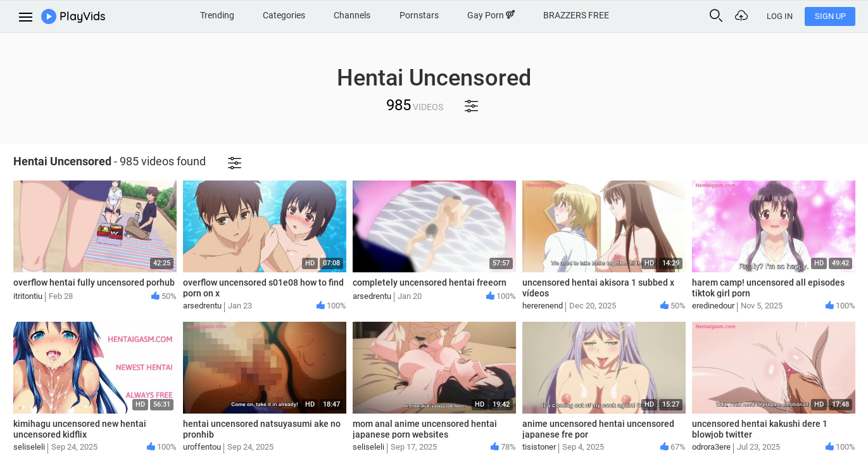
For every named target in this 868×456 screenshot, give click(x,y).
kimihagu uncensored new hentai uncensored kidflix (80, 429)
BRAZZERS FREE (576, 15)
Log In (780, 16)
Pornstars (419, 15)
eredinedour (713, 306)
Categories (284, 15)
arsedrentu (202, 306)
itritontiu (28, 296)
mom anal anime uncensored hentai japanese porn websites (425, 429)
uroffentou (202, 447)
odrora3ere (711, 447)
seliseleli (29, 447)
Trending (217, 15)
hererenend (543, 306)
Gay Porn (491, 15)
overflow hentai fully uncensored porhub (94, 282)
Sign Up (830, 16)
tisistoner (539, 447)
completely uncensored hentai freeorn (430, 282)
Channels (352, 15)
